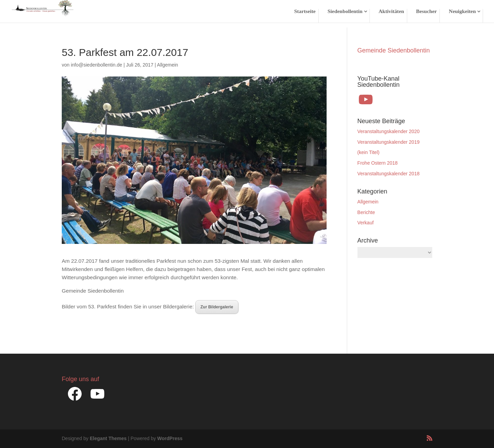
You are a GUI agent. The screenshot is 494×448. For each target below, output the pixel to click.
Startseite (305, 11)
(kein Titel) (369, 152)
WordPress (170, 438)
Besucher (427, 11)
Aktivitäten (391, 11)
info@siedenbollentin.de (96, 65)
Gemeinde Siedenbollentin (394, 50)
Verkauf (366, 223)
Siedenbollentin (345, 11)
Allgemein (168, 65)
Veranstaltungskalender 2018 (389, 174)
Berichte (366, 212)
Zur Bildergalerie (217, 307)
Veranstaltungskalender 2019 (389, 142)
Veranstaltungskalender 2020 (389, 131)
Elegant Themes (108, 438)
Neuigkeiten (462, 11)
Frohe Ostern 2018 (378, 163)
